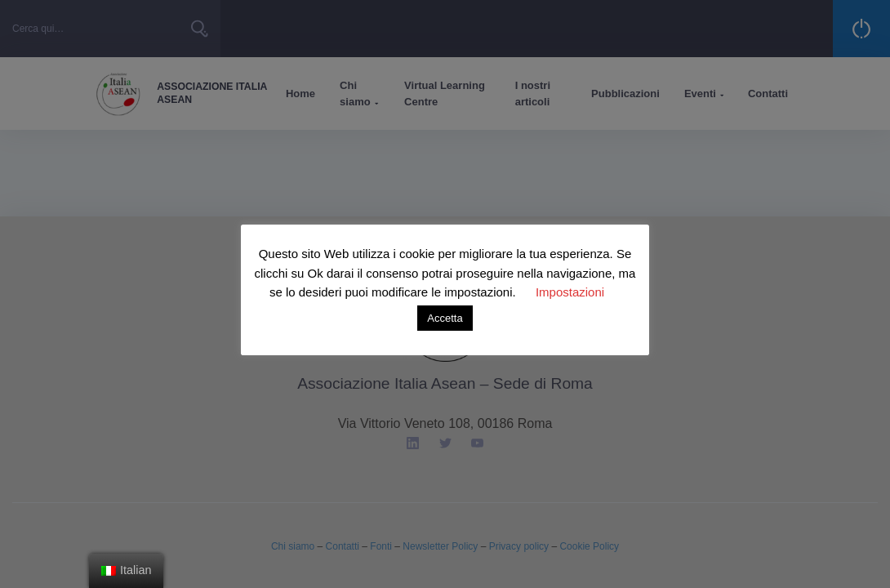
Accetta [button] (445, 318)
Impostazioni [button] (570, 292)
